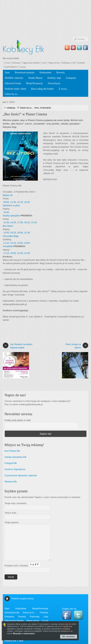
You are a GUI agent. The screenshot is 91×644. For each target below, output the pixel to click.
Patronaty (16, 63)
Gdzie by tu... (27, 108)
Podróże (44, 613)
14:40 (6, 212)
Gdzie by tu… (12, 94)
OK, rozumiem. (69, 637)
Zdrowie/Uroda (13, 83)
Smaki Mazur (35, 78)
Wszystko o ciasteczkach (24, 634)
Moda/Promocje (34, 83)
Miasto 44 (8, 195)
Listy (44, 63)
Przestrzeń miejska (25, 72)
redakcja (11, 108)
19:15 (27, 222)
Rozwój (61, 72)
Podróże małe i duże (15, 89)
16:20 (13, 233)
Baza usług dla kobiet (42, 89)
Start (7, 72)
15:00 (20, 243)
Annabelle (8, 246)
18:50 (20, 233)
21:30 (34, 222)
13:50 (6, 233)
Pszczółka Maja (11, 236)
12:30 (6, 222)
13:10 (13, 243)
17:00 (20, 222)
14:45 (13, 222)
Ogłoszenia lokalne (31, 63)
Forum (23, 67)
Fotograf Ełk (11, 463)
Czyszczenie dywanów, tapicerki (21, 475)
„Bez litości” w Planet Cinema (25, 114)
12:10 (20, 202)
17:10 (6, 253)
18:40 (27, 202)
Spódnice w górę (11, 205)
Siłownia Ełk (11, 482)
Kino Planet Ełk (12, 451)
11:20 (13, 202)
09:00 (6, 202)
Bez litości (8, 226)
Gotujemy (71, 78)
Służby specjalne (11, 216)
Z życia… (64, 89)
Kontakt (81, 63)
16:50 (27, 243)
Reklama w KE (69, 63)
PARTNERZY (11, 67)
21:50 (27, 253)
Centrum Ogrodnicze (15, 469)
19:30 (13, 253)
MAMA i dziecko (14, 78)
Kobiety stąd (54, 78)
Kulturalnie (45, 72)
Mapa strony (54, 63)
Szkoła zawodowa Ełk (15, 457)
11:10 (6, 243)
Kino (37, 108)
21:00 (20, 253)
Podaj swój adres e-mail (18, 420)
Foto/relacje (54, 83)
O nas (7, 63)
